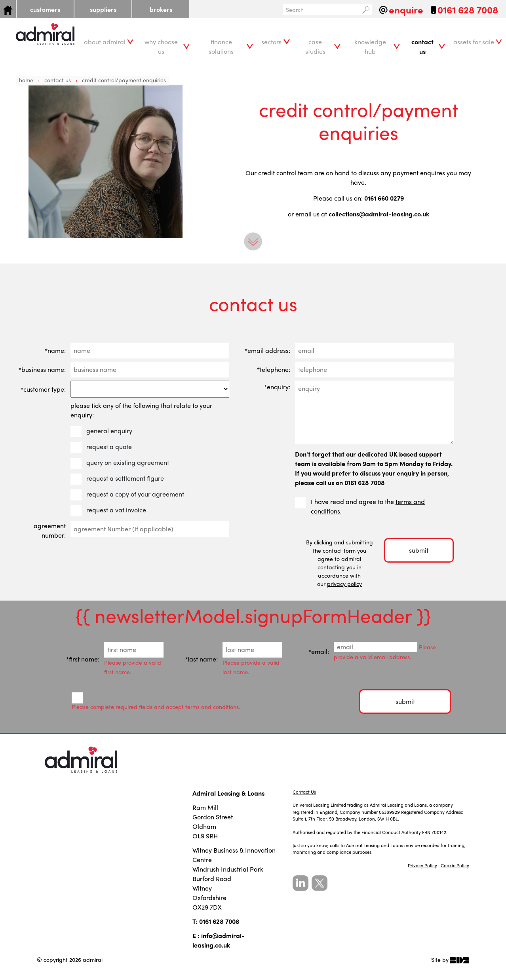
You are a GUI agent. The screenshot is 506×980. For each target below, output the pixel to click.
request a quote (102, 447)
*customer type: (43, 389)
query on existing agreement (121, 463)
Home (26, 80)
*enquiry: (277, 387)
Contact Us (58, 80)
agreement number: (50, 530)
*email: (319, 651)
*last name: (201, 659)
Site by (450, 960)
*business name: (42, 369)
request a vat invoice (109, 510)
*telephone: (274, 369)
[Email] (376, 647)
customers (45, 9)
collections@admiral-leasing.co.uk (379, 214)
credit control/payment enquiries (124, 80)
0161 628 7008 (468, 10)
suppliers (103, 9)
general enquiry (102, 431)
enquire (406, 10)
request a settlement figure (118, 478)
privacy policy (344, 584)
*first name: (83, 659)
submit (419, 550)
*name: (55, 350)
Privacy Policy (422, 865)
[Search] (321, 10)
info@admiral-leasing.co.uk (219, 940)
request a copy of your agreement (128, 494)
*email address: (267, 350)
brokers (161, 9)
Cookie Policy (455, 865)
